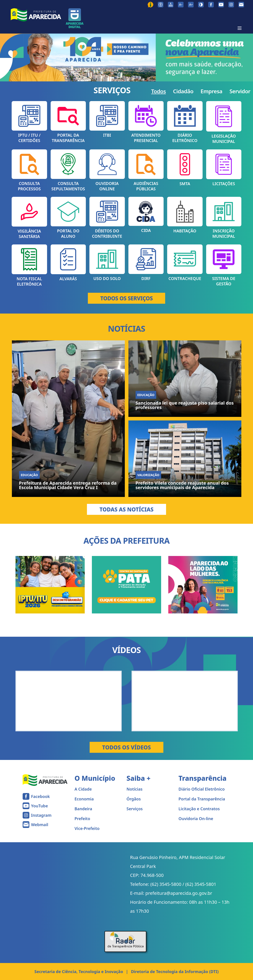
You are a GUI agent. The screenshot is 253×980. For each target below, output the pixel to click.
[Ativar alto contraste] (201, 5)
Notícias (135, 789)
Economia (84, 799)
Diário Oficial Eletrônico (202, 789)
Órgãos (134, 799)
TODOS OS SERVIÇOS (127, 298)
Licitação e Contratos (199, 809)
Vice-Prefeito (87, 828)
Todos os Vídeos (126, 747)
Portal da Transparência (202, 799)
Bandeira (83, 809)
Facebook (41, 796)
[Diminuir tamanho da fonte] (181, 5)
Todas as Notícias (126, 509)
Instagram (41, 815)
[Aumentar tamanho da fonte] (191, 5)
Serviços (135, 809)
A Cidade (83, 789)
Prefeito (82, 819)
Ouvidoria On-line (196, 819)
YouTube (40, 806)
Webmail (40, 825)
